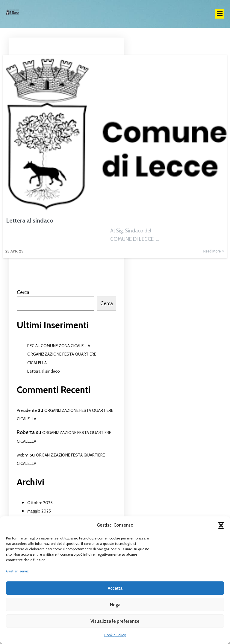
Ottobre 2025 (40, 503)
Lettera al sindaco (44, 371)
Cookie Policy (115, 635)
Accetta (115, 588)
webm (23, 455)
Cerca (23, 292)
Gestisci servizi (18, 571)
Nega (115, 605)
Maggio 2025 (39, 511)
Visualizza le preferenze (115, 621)
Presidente (27, 410)
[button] (221, 525)
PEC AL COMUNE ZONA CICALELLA (59, 346)
